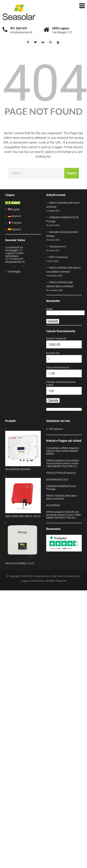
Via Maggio (14, 272)
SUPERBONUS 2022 (57, 480)
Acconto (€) (53, 353)
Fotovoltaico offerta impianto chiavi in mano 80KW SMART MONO (63, 451)
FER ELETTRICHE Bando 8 (61, 473)
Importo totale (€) (56, 338)
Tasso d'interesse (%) (58, 367)
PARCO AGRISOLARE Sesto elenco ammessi (62, 497)
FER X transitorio (58, 257)
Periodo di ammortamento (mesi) (61, 383)
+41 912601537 (14, 259)
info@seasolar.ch (15, 262)
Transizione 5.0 (57, 247)
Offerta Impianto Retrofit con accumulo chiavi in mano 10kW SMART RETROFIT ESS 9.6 (63, 515)
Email (49, 309)
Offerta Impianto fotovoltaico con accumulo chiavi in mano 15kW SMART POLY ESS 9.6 (63, 463)
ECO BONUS (53, 505)
